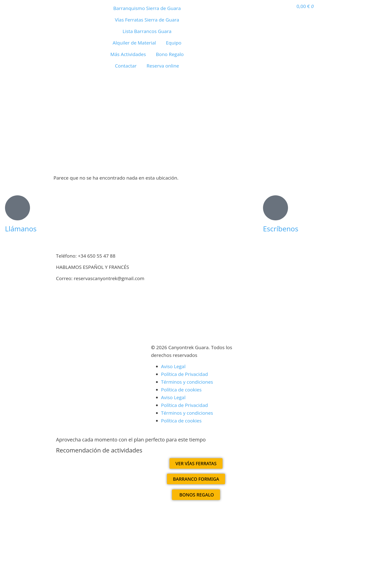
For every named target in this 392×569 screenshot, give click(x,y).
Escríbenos (281, 229)
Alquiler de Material (134, 43)
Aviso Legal (173, 366)
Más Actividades (128, 54)
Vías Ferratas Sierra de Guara (147, 20)
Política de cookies (181, 390)
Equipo (174, 43)
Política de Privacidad (184, 374)
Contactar (126, 66)
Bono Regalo (170, 54)
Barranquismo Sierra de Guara (147, 8)
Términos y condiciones (187, 382)
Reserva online (163, 66)
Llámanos (21, 229)
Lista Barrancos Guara (147, 31)
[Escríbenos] (275, 208)
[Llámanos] (17, 208)
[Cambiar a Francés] (164, 87)
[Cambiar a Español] (181, 518)
